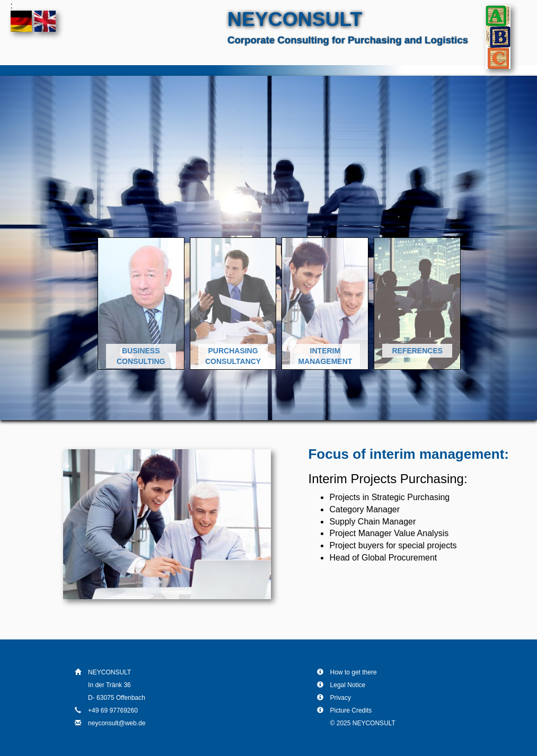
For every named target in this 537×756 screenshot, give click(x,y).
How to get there (354, 672)
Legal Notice (348, 685)
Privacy (341, 698)
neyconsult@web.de (117, 723)
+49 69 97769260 (113, 710)
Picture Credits (351, 710)
